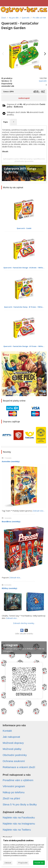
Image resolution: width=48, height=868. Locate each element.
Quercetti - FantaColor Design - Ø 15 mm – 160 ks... (24, 346)
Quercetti (43, 81)
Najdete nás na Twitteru (17, 830)
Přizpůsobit (23, 863)
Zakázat (8, 863)
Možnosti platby (12, 749)
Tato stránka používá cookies (18, 840)
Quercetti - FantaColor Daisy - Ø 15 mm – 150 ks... (24, 307)
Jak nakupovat (11, 737)
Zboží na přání (11, 798)
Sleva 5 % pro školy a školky (20, 804)
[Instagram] (24, 679)
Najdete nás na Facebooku (19, 817)
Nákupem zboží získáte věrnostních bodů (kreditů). (25, 113)
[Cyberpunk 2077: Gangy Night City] (24, 174)
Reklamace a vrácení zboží (19, 767)
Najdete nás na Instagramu (19, 824)
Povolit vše (39, 863)
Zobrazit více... (39, 511)
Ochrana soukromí (14, 761)
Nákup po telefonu (14, 792)
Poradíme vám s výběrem (18, 780)
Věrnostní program (14, 786)
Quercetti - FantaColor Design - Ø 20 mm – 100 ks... (24, 268)
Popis (6, 122)
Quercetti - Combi (24, 228)
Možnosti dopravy (13, 743)
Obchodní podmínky (15, 755)
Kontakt (7, 731)
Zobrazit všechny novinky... (24, 623)
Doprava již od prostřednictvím (26, 105)
